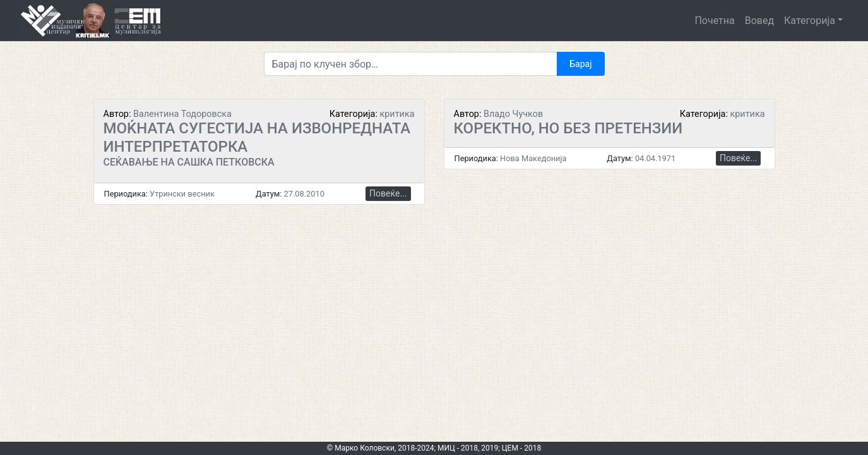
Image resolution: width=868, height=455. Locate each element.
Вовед (759, 21)
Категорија (810, 21)
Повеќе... (388, 193)
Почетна (714, 21)
